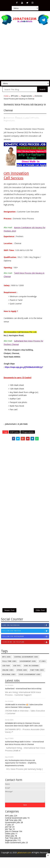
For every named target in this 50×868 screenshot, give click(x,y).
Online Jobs (8, 673)
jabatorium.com (24, 857)
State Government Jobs (30, 678)
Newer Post (9, 612)
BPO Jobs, (35, 118)
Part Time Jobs (37, 673)
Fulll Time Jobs (9, 664)
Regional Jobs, (9, 120)
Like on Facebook (26, 628)
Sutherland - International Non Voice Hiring (23, 692)
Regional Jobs (27, 96)
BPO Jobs (15, 96)
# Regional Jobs (28, 432)
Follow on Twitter (26, 634)
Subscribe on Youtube (26, 645)
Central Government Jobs (26, 660)
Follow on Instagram (26, 640)
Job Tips (17, 669)
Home (6, 96)
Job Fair (6, 669)
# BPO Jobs (14, 432)
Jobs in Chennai (31, 669)
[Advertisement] (25, 54)
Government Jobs (28, 664)
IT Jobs (9, 829)
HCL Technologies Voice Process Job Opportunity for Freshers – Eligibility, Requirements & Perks (21, 766)
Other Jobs (22, 673)
